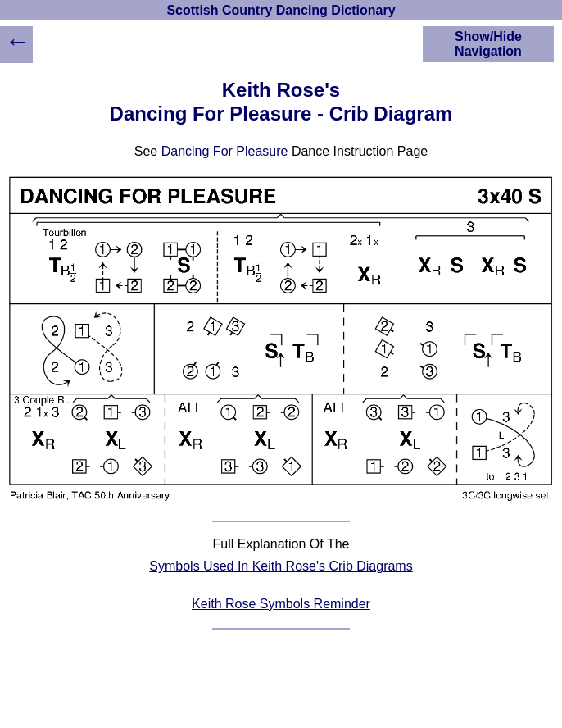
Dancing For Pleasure (225, 151)
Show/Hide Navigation (488, 44)
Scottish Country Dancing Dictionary (281, 10)
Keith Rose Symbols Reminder (281, 604)
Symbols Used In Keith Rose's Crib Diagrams (281, 566)
